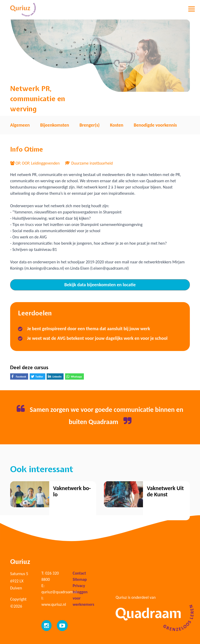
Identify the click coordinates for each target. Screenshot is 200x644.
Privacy (79, 586)
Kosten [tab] (117, 125)
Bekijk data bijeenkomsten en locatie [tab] (100, 285)
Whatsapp (75, 377)
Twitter (38, 377)
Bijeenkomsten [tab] (55, 125)
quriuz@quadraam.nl (59, 592)
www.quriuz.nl (54, 604)
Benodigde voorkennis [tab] (155, 125)
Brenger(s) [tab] (89, 125)
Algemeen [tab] (20, 125)
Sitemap (80, 579)
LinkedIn (56, 377)
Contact (79, 573)
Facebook (20, 377)
